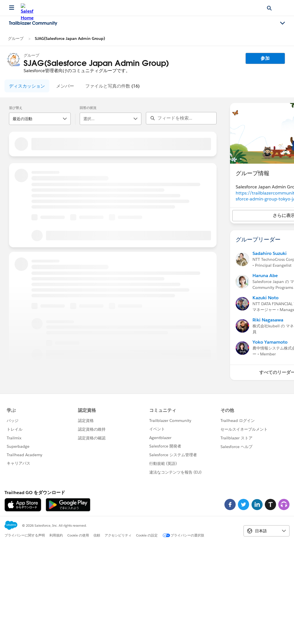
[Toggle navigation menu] (282, 23)
